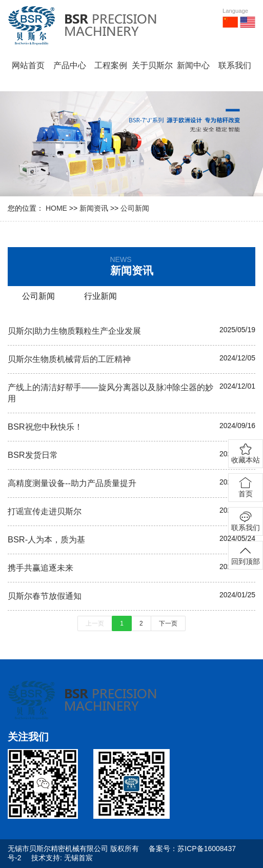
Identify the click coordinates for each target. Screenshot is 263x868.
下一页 (168, 623)
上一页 (95, 623)
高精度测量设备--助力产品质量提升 (72, 483)
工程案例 (111, 65)
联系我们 (235, 65)
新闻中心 (193, 65)
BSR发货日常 (33, 455)
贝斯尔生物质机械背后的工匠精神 (69, 359)
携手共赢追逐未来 (41, 568)
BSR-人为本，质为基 (46, 539)
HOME (56, 208)
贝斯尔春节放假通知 (45, 596)
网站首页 (28, 65)
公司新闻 (135, 208)
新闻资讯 (94, 208)
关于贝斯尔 (152, 65)
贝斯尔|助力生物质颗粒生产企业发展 (74, 331)
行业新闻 (100, 296)
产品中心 (70, 65)
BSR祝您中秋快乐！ (45, 427)
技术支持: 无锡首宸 (62, 858)
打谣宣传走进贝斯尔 (45, 511)
